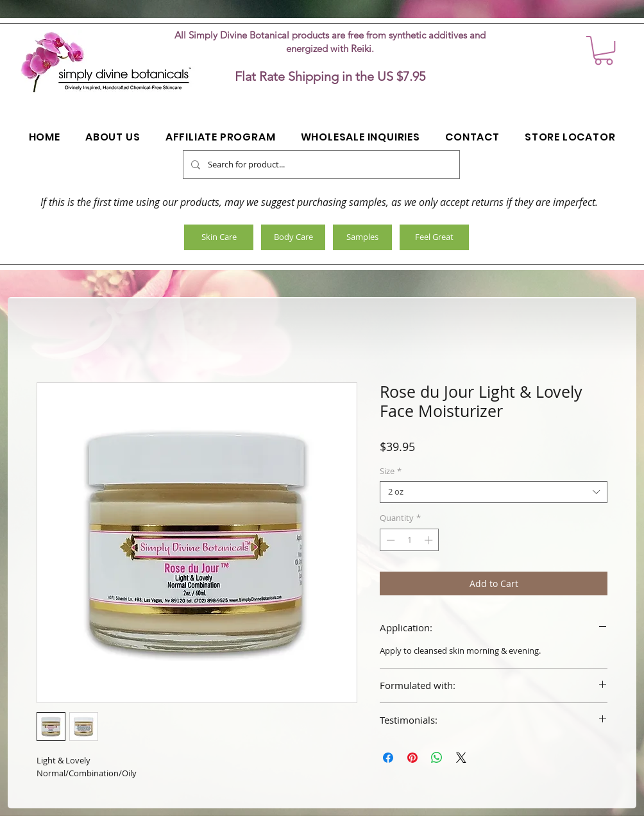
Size (391, 472)
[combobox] (494, 492)
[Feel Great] (434, 237)
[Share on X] (461, 758)
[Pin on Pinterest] (412, 758)
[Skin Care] (219, 237)
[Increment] (430, 540)
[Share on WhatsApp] (437, 758)
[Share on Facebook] (388, 758)
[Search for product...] (320, 165)
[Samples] (362, 237)
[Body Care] (293, 237)
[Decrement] (389, 540)
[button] (604, 50)
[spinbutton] (410, 540)
